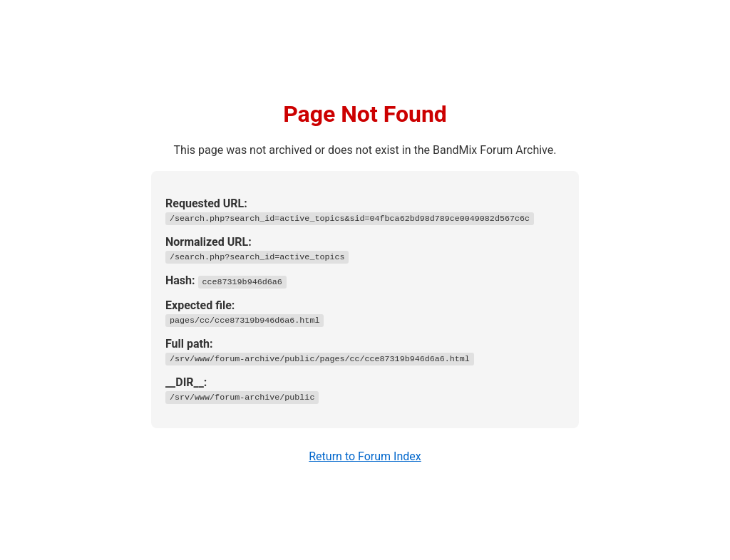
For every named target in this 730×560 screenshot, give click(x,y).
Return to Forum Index (365, 456)
